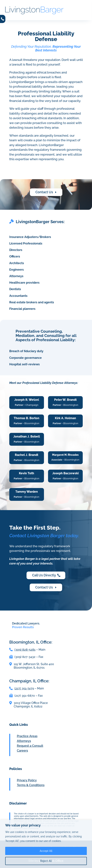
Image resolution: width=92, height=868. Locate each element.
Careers (22, 751)
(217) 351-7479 (24, 688)
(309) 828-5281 (25, 650)
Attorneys (24, 741)
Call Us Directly (44, 575)
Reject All (46, 861)
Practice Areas (27, 736)
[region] (46, 844)
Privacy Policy (27, 780)
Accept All (46, 851)
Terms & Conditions (31, 785)
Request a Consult (30, 746)
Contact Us (44, 192)
